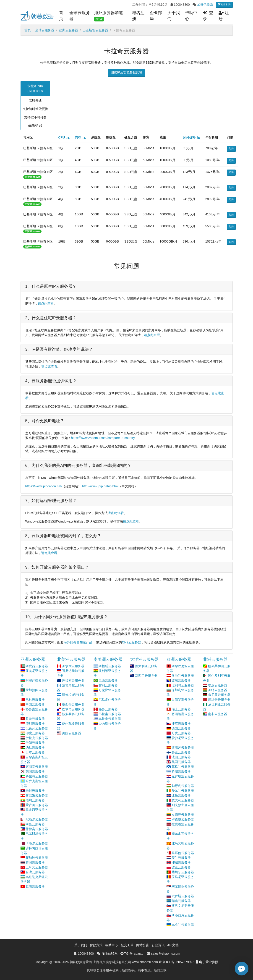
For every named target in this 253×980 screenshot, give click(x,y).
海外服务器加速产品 (78, 642)
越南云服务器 (35, 886)
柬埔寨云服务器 (37, 767)
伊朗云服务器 (35, 743)
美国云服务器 (72, 733)
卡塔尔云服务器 (37, 843)
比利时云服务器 (183, 685)
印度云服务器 (35, 733)
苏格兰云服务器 (183, 767)
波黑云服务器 (181, 680)
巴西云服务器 (108, 680)
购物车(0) (224, 4)
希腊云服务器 (181, 771)
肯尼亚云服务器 (219, 695)
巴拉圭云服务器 (110, 714)
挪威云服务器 (181, 862)
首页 (61, 16)
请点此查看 (46, 303)
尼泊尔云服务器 (37, 819)
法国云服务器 (181, 757)
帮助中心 (191, 16)
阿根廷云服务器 (110, 666)
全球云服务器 (80, 16)
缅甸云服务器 (35, 800)
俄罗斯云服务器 (183, 896)
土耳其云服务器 (37, 867)
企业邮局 (156, 16)
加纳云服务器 (218, 690)
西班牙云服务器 (183, 747)
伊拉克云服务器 (37, 738)
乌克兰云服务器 (183, 925)
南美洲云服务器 (108, 659)
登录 (208, 16)
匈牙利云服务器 (183, 786)
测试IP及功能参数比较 (126, 72)
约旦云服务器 (35, 747)
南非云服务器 (218, 714)
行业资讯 (158, 945)
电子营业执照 (209, 962)
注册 (224, 16)
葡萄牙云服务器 (183, 872)
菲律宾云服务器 (37, 829)
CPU (62, 137)
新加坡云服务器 (37, 858)
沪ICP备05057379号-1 (179, 962)
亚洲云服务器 (68, 30)
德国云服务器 (181, 728)
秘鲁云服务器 (108, 709)
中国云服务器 (35, 704)
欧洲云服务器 (179, 659)
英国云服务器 (181, 762)
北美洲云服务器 (71, 659)
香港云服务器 (35, 719)
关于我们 (174, 16)
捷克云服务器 (181, 724)
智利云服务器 (108, 685)
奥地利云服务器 (183, 676)
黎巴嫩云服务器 (37, 795)
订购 (231, 148)
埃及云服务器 (218, 685)
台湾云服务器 (35, 872)
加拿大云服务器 (73, 666)
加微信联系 (205, 5)
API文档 (173, 945)
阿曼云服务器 (35, 824)
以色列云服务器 (37, 728)
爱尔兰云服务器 (183, 791)
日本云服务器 (35, 752)
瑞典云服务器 (181, 901)
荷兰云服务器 (181, 858)
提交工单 (127, 945)
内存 (78, 137)
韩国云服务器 (35, 771)
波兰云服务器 (181, 867)
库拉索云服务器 (73, 680)
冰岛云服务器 (181, 795)
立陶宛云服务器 (183, 815)
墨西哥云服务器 (73, 704)
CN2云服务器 (131, 642)
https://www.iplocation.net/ (44, 486)
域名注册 (138, 16)
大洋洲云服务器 (144, 659)
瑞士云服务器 (181, 709)
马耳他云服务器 (183, 853)
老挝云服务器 (35, 791)
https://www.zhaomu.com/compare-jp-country (103, 438)
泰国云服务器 (35, 862)
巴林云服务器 (35, 700)
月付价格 (189, 137)
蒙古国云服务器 (37, 805)
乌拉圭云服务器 (110, 719)
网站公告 (143, 945)
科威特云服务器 (37, 776)
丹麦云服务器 (181, 733)
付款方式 (96, 945)
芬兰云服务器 (181, 752)
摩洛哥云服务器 (219, 700)
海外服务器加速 (109, 16)
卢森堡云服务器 (183, 819)
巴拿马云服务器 (73, 709)
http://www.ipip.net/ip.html (100, 486)
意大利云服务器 (183, 800)
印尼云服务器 (35, 724)
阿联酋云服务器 (37, 666)
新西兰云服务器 (146, 676)
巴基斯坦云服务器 (95, 30)
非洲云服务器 (215, 659)
